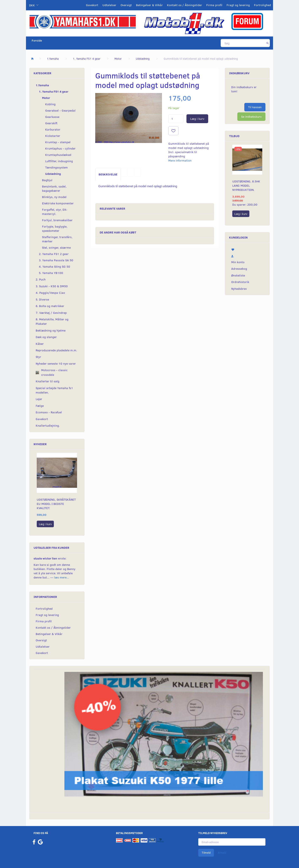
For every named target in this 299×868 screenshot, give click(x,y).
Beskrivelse (108, 174)
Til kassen (255, 107)
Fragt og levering (238, 5)
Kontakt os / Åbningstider (185, 5)
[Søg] (268, 43)
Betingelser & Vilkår (149, 5)
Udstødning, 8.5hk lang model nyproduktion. (246, 185)
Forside (37, 40)
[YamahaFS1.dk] (83, 21)
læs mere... (62, 577)
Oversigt (126, 5)
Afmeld (222, 853)
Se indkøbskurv (251, 117)
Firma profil (214, 5)
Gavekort (92, 5)
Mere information (180, 160)
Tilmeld (206, 853)
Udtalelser (109, 5)
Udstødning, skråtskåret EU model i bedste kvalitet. (56, 504)
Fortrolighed (262, 5)
